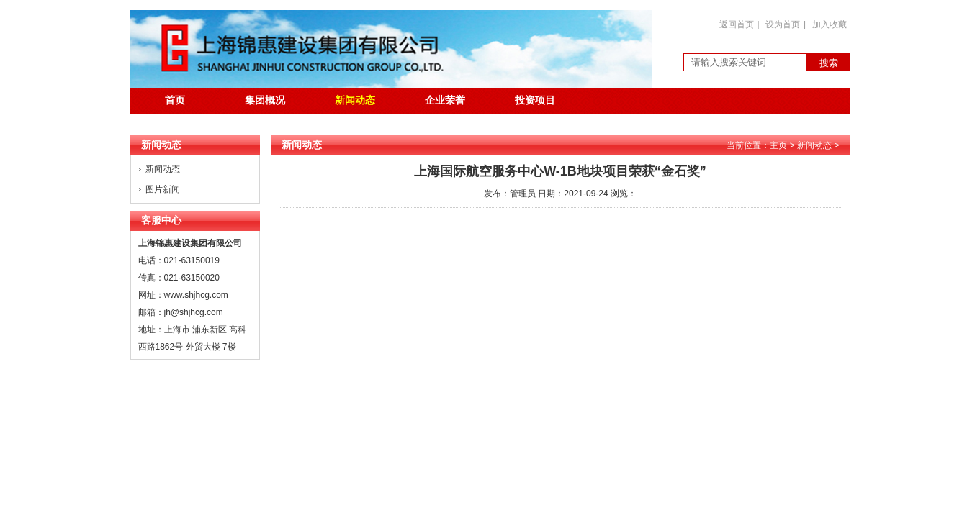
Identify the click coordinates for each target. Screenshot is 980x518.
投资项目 (535, 100)
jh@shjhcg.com (194, 312)
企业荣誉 (445, 100)
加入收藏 (830, 24)
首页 (175, 100)
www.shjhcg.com (196, 295)
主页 (778, 145)
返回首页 (737, 24)
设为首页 (783, 24)
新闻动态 (355, 100)
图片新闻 (163, 189)
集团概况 (265, 100)
